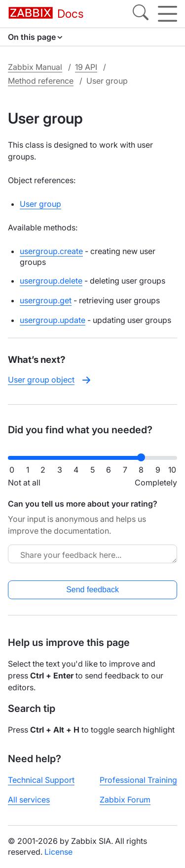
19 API (86, 67)
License (58, 852)
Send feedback (92, 590)
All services (29, 800)
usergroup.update (53, 320)
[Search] (141, 14)
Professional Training (138, 780)
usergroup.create (51, 251)
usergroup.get (46, 300)
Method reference (41, 81)
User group (40, 204)
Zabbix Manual (35, 67)
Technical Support (41, 780)
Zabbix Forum (125, 800)
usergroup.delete (51, 281)
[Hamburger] (167, 14)
